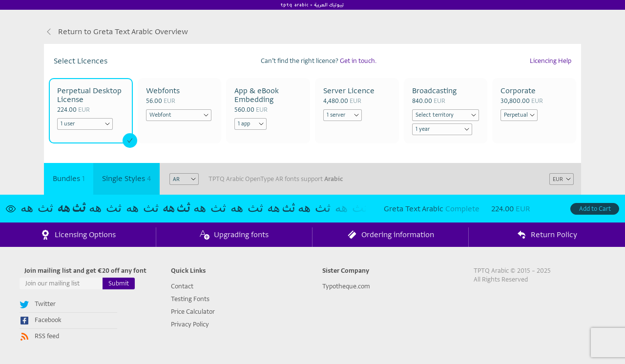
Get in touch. (358, 61)
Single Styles (126, 179)
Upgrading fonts (234, 235)
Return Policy (547, 235)
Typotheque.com (346, 286)
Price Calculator (193, 312)
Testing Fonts (190, 299)
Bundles (69, 179)
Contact (182, 286)
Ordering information (391, 235)
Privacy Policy (190, 324)
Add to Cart (595, 209)
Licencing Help (551, 61)
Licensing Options (78, 235)
